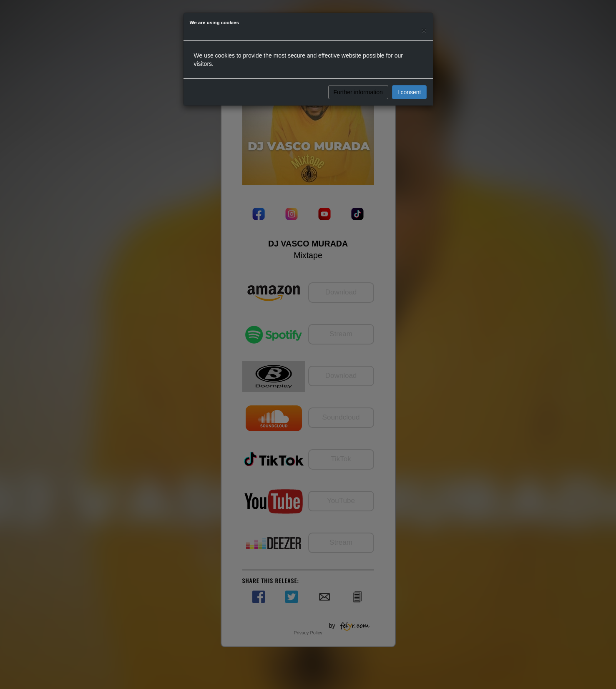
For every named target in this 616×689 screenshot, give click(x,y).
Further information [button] (358, 92)
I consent (409, 92)
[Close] (424, 30)
